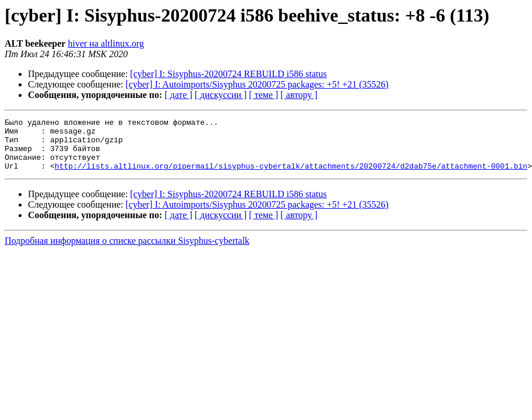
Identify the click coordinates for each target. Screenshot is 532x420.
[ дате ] (178, 95)
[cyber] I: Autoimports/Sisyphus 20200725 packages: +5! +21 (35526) (257, 84)
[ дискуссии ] (221, 95)
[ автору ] (299, 95)
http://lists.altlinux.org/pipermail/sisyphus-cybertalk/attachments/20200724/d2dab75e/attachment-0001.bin (291, 176)
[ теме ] (263, 95)
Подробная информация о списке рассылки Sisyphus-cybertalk (127, 251)
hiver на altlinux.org (105, 43)
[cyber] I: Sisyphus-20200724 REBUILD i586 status (228, 74)
